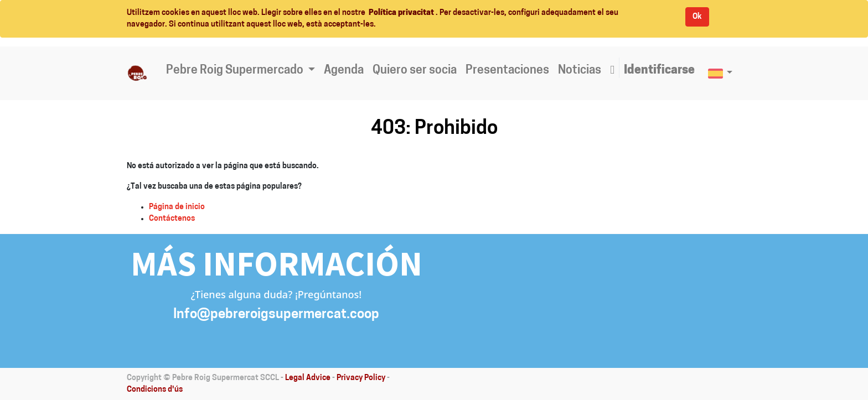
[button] (612, 71)
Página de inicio (177, 207)
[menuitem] (344, 71)
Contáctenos (172, 219)
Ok (697, 17)
